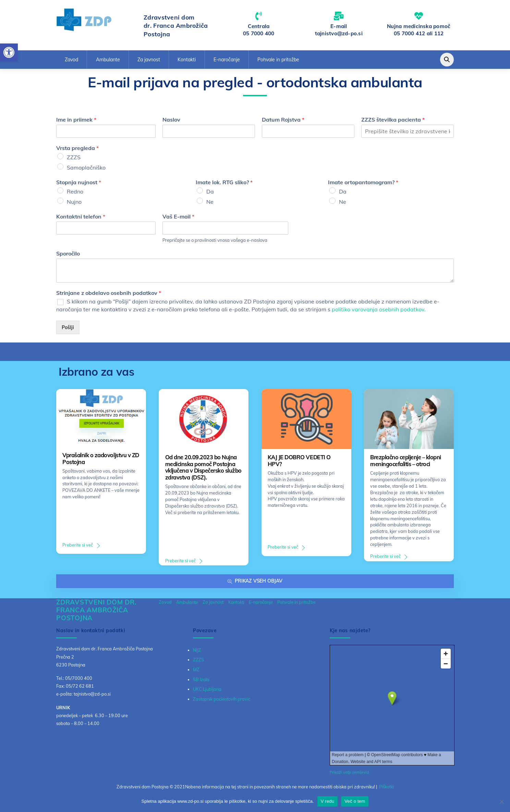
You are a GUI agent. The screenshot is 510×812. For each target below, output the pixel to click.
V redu (328, 801)
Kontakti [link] (187, 60)
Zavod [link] (71, 60)
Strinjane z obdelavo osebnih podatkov (109, 293)
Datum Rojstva (283, 120)
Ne (210, 202)
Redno (75, 191)
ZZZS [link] (198, 660)
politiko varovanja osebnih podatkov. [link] (379, 309)
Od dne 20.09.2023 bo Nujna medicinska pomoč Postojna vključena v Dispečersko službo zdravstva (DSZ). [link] (203, 467)
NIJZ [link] (197, 650)
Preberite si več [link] (78, 545)
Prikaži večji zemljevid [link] (349, 772)
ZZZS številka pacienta (393, 120)
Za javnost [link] (149, 60)
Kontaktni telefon (81, 216)
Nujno (74, 202)
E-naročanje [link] (227, 60)
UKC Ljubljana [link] (207, 689)
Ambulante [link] (108, 60)
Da (210, 191)
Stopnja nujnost (79, 182)
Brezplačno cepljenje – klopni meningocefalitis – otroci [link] (406, 461)
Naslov (171, 120)
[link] (9, 52)
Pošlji (68, 327)
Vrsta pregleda (77, 148)
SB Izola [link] (201, 679)
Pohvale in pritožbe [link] (278, 60)
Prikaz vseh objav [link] (255, 581)
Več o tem (355, 801)
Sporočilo (68, 253)
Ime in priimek (76, 120)
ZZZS (74, 157)
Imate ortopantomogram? (363, 182)
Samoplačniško (86, 167)
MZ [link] (196, 670)
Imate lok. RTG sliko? (224, 182)
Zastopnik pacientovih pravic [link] (222, 699)
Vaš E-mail (178, 216)
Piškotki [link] (386, 787)
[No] (501, 801)
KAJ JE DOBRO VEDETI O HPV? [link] (299, 461)
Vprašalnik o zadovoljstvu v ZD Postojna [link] (101, 459)
